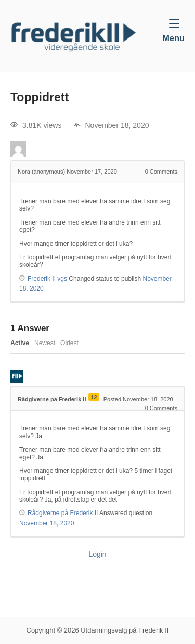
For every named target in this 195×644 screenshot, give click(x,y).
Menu (173, 31)
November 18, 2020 (47, 523)
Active (20, 343)
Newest (45, 343)
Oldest (69, 343)
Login (97, 554)
